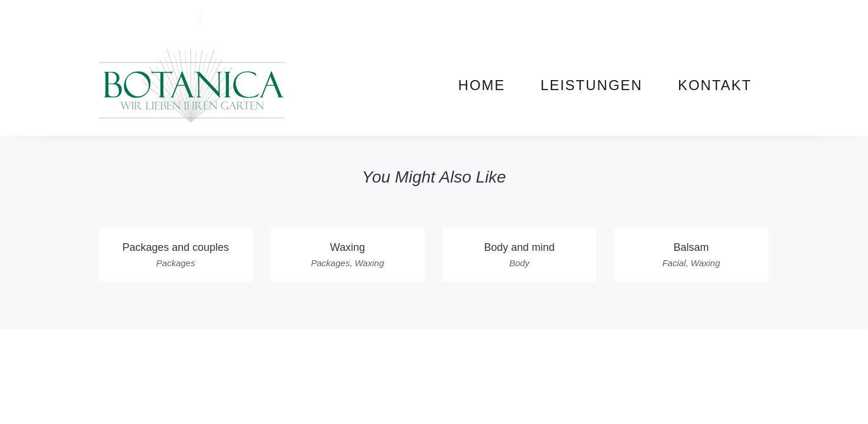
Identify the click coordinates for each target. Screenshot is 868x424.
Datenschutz (544, 344)
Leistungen (592, 85)
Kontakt (715, 85)
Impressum (480, 344)
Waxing (347, 247)
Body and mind (519, 247)
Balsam (691, 247)
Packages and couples (176, 247)
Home (482, 85)
